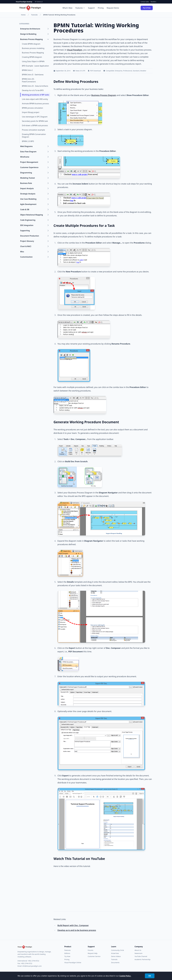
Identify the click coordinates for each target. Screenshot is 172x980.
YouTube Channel (141, 956)
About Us (138, 950)
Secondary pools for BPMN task (35, 121)
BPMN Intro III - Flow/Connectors (29, 80)
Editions (67, 953)
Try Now (67, 956)
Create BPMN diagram (31, 44)
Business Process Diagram (104, 95)
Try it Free (147, 8)
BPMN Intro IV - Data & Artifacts (35, 86)
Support (91, 8)
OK (150, 976)
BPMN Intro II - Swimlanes (33, 75)
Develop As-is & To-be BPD (33, 90)
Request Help (93, 953)
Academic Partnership (142, 959)
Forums (90, 950)
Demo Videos (116, 956)
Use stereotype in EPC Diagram (35, 117)
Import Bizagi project (31, 112)
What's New (67, 8)
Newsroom (139, 953)
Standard (136, 71)
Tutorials (34, 15)
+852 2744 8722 (33, 961)
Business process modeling (33, 48)
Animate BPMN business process (35, 104)
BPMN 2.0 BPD (28, 141)
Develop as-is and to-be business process (77, 930)
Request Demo (113, 8)
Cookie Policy (125, 976)
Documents (115, 963)
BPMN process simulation (32, 108)
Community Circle (117, 950)
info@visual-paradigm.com (32, 966)
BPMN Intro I (27, 70)
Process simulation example (33, 130)
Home (23, 15)
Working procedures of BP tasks (36, 95)
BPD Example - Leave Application (35, 66)
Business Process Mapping (33, 53)
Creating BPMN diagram (32, 57)
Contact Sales (145, 2)
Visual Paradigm (75, 50)
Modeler (143, 71)
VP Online (39, 2)
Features (80, 8)
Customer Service (94, 956)
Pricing (101, 8)
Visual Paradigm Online (73, 963)
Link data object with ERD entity (35, 99)
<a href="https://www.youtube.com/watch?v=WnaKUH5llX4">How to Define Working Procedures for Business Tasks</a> (84, 888)
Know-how (115, 953)
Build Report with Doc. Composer (73, 925)
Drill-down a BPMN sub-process (35, 125)
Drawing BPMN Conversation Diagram (34, 136)
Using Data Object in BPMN (33, 61)
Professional (128, 71)
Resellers (153, 2)
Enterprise (119, 71)
